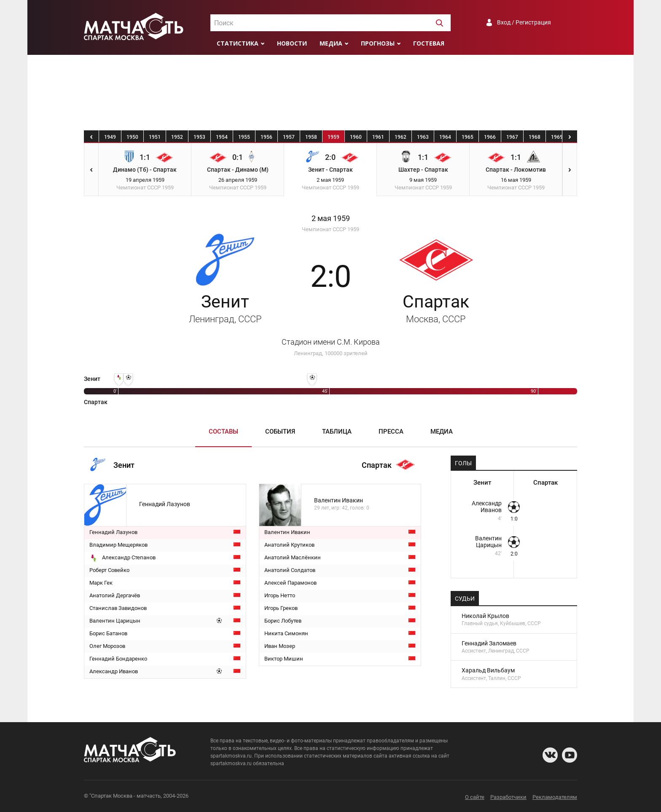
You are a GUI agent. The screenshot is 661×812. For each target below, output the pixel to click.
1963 (423, 137)
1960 (356, 137)
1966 (490, 137)
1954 (222, 137)
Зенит (225, 308)
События (280, 432)
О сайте (475, 797)
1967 (512, 137)
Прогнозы (378, 43)
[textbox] (330, 23)
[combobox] (330, 23)
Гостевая (429, 43)
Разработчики (508, 797)
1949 (110, 137)
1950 (132, 137)
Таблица (337, 432)
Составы (223, 432)
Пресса (391, 432)
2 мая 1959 (331, 219)
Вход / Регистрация (524, 22)
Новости (292, 43)
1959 (333, 137)
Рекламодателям (555, 797)
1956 (266, 137)
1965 (468, 137)
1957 (289, 137)
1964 (445, 137)
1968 (535, 137)
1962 (400, 137)
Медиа (331, 43)
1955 (244, 137)
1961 (378, 137)
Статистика (238, 43)
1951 (155, 137)
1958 (311, 137)
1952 (177, 137)
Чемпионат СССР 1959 (330, 229)
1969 (557, 137)
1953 (199, 137)
